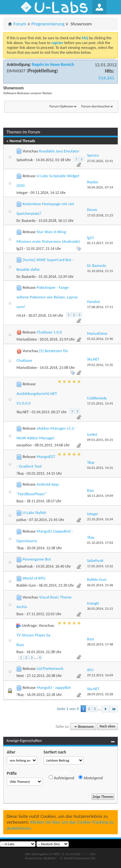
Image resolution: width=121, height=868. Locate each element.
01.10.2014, (100, 543)
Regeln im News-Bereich (53, 64)
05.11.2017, (100, 243)
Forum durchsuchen (96, 106)
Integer (22, 193)
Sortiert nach (55, 752)
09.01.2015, (100, 440)
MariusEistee (27, 339)
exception (24, 445)
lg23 (20, 249)
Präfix (12, 773)
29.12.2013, (100, 675)
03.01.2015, (100, 468)
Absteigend (91, 778)
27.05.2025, (100, 161)
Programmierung (48, 24)
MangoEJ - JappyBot (54, 687)
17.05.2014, (100, 566)
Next (20, 676)
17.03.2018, (100, 215)
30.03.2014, (100, 609)
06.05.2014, (100, 585)
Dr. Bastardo (26, 221)
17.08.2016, (100, 307)
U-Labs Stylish (34, 512)
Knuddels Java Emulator (59, 151)
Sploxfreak (25, 160)
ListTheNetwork (50, 668)
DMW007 (16, 71)
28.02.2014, (100, 644)
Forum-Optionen (61, 106)
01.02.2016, (100, 339)
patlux (21, 520)
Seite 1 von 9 (68, 709)
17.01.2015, (100, 403)
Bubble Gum (26, 585)
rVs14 (21, 315)
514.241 (106, 78)
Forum (20, 24)
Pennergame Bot (37, 559)
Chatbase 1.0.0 (49, 332)
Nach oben (107, 727)
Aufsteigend (61, 778)
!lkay (20, 473)
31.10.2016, (100, 271)
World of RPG (34, 578)
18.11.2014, (100, 496)
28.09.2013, (100, 694)
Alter (11, 752)
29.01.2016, (100, 365)
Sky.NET (23, 412)
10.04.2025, (100, 187)
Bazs (20, 501)
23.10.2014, (100, 519)
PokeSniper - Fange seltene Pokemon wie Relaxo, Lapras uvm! (47, 297)
